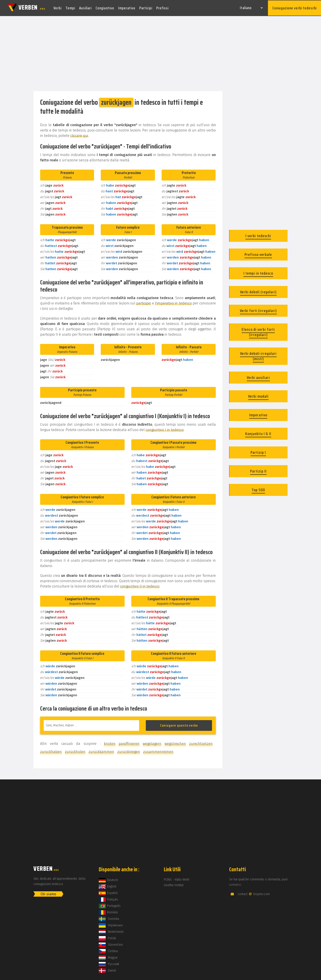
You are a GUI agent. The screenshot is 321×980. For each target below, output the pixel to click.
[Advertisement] (160, 53)
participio (144, 302)
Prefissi (162, 8)
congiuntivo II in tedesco (140, 585)
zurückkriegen (129, 751)
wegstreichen (175, 743)
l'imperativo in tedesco (173, 302)
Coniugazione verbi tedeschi (294, 8)
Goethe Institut (174, 884)
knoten (110, 743)
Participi (146, 8)
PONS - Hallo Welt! (177, 879)
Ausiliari (85, 8)
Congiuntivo (105, 8)
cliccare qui (79, 135)
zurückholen (75, 751)
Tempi (70, 8)
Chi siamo (48, 893)
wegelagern (152, 743)
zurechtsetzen (201, 743)
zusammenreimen (158, 751)
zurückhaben (51, 751)
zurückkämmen (101, 751)
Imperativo (127, 8)
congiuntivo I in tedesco (165, 429)
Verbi (58, 8)
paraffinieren (129, 743)
